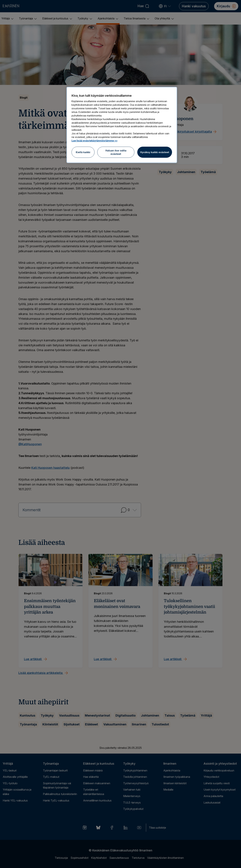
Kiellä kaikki (83, 152)
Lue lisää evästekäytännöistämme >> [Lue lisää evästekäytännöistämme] (95, 141)
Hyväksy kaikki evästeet (155, 152)
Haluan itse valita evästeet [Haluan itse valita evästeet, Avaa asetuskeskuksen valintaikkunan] (116, 152)
